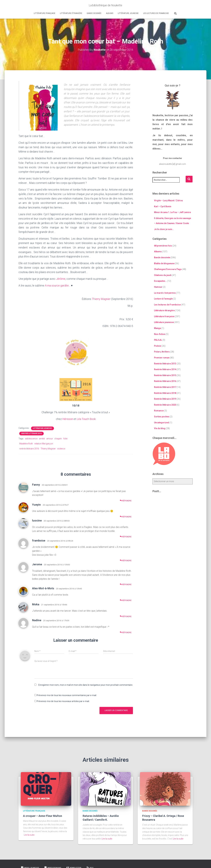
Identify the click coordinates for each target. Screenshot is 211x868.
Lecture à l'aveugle (163, 299)
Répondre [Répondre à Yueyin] (126, 517)
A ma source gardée (57, 285)
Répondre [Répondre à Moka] (126, 616)
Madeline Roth (26, 444)
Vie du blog (160, 428)
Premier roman (162, 358)
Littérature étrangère (71, 13)
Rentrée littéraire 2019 (165, 399)
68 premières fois (163, 246)
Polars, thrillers (162, 352)
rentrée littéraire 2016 (29, 449)
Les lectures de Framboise (156, 13)
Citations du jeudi (163, 275)
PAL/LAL (158, 340)
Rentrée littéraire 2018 (165, 393)
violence (61, 449)
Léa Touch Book (86, 419)
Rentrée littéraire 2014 (165, 369)
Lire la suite (29, 835)
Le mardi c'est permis (165, 293)
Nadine (37, 620)
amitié (42, 439)
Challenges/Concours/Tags (168, 269)
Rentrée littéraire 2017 (165, 387)
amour (50, 439)
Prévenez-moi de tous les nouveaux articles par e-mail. (63, 701)
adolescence (31, 439)
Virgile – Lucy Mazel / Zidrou (168, 201)
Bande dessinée (94, 13)
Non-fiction (160, 334)
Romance (159, 411)
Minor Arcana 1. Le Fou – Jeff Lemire (172, 212)
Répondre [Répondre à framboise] (126, 561)
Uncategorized (161, 423)
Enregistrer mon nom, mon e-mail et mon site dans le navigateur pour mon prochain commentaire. (86, 685)
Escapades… (160, 281)
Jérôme (61, 279)
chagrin (58, 439)
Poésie (158, 346)
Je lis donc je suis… (164, 229)
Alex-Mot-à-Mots (43, 588)
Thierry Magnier (101, 299)
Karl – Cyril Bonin (163, 206)
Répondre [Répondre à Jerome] (126, 584)
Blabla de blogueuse (164, 263)
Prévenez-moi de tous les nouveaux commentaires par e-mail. (67, 695)
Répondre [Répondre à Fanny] (126, 501)
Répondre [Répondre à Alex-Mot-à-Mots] (126, 600)
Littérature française (45, 13)
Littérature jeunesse (128, 13)
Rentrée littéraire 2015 (165, 375)
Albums (110, 13)
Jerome (37, 564)
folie (65, 439)
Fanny (36, 485)
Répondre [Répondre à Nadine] (126, 632)
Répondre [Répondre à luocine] (126, 537)
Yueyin (36, 505)
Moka (36, 604)
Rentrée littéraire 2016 (31, 433)
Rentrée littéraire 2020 (165, 405)
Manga (157, 328)
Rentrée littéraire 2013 (165, 364)
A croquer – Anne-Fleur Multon (43, 816)
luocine (37, 521)
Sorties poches (162, 417)
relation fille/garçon (44, 444)
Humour (158, 287)
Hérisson (68, 419)
